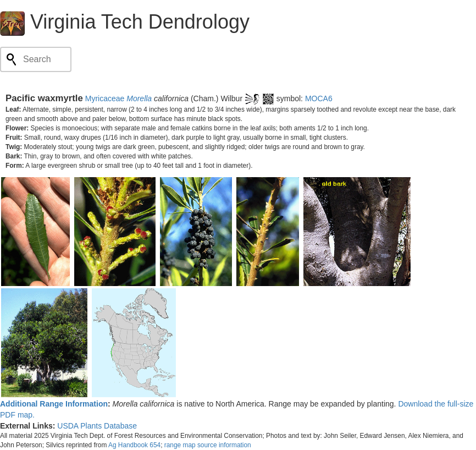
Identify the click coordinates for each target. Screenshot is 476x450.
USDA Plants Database (97, 426)
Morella (139, 98)
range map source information (208, 445)
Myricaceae (105, 98)
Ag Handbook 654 (134, 445)
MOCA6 (319, 98)
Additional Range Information (54, 404)
